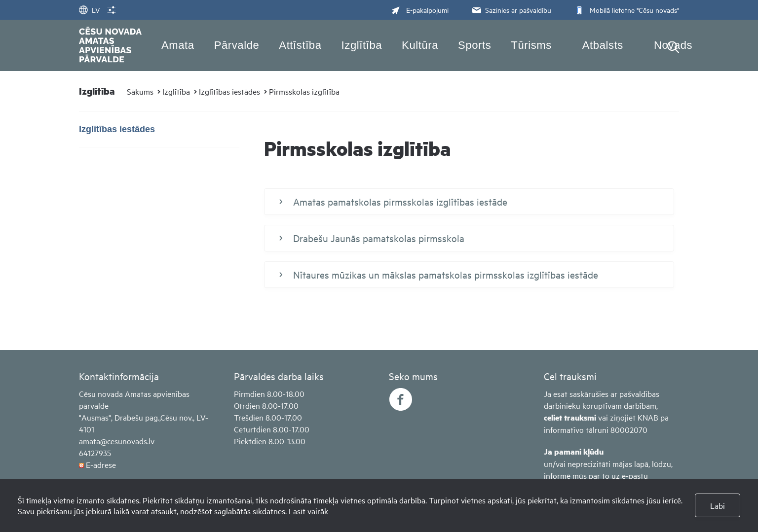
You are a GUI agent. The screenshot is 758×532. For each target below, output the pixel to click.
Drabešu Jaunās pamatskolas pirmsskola (372, 238)
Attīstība (300, 45)
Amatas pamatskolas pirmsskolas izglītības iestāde (393, 202)
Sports (474, 45)
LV (89, 10)
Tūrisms (531, 45)
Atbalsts (603, 45)
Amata (178, 45)
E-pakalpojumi (420, 10)
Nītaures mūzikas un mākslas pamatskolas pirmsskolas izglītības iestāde (439, 275)
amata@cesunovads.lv (117, 441)
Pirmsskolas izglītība (304, 91)
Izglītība (362, 45)
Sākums (140, 91)
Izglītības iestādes (229, 91)
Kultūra (420, 45)
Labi (718, 505)
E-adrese (101, 464)
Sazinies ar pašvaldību (511, 10)
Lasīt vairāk (308, 511)
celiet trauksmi (570, 417)
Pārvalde (237, 45)
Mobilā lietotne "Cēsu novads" (626, 10)
